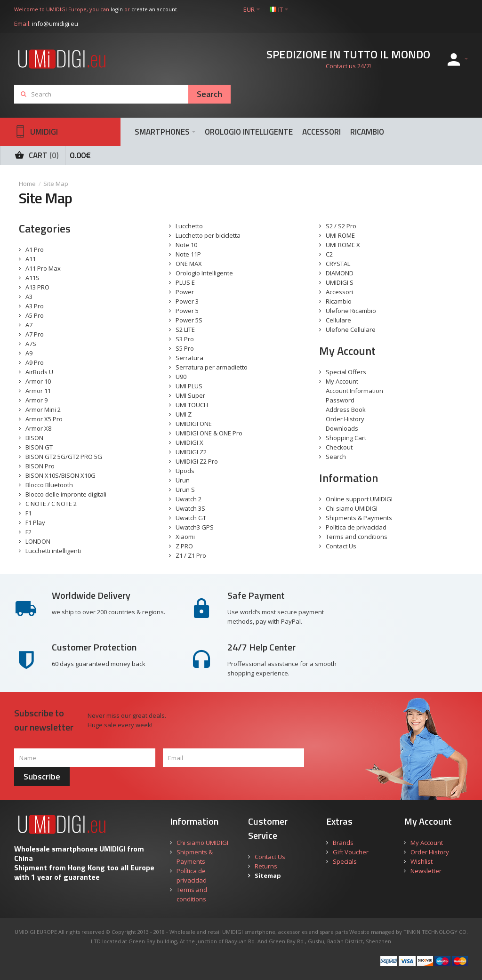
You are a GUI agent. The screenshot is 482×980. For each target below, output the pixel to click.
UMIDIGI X (189, 442)
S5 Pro (185, 348)
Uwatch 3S (190, 508)
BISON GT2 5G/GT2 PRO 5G (64, 457)
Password (340, 400)
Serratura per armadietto (212, 367)
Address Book (346, 410)
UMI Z (184, 414)
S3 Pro (185, 339)
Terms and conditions (357, 537)
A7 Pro (35, 334)
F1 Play (35, 522)
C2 (329, 254)
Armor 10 (38, 381)
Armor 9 (36, 400)
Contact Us (341, 546)
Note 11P (188, 254)
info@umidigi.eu (55, 24)
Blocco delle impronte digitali (66, 494)
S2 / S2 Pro (341, 226)
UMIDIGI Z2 (191, 452)
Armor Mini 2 (43, 410)
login (117, 9)
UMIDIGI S (340, 282)
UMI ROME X (343, 245)
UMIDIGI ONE (194, 424)
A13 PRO (37, 287)
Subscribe (42, 776)
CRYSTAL (338, 264)
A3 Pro (35, 306)
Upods (185, 471)
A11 (31, 259)
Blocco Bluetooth (49, 485)
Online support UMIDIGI (359, 499)
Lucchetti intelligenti (53, 551)
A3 (29, 297)
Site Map (56, 184)
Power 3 (187, 301)
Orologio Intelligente (204, 273)
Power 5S (189, 320)
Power (185, 292)
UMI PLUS (189, 386)
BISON (34, 438)
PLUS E (185, 282)
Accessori (339, 292)
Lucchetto (189, 226)
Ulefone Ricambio (351, 311)
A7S (31, 344)
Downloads (342, 428)
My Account (342, 381)
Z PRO (184, 546)
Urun (183, 480)
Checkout (339, 447)
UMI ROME (340, 235)
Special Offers (346, 372)
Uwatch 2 (189, 499)
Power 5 (187, 311)
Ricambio (339, 301)
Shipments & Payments (359, 518)
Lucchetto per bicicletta (208, 235)
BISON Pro (40, 466)
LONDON (38, 541)
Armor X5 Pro (44, 419)
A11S (32, 278)
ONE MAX (189, 264)
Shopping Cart (346, 438)
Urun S (185, 490)
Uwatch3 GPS (195, 527)
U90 (181, 377)
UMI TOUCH (192, 405)
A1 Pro (35, 249)
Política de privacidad (356, 527)
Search (336, 457)
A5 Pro (35, 315)
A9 (29, 353)
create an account (154, 9)
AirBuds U (39, 372)
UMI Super (190, 395)
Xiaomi (185, 537)
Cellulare (338, 320)
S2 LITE (185, 329)
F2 (28, 532)
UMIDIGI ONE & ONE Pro (209, 433)
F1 (28, 513)
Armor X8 (38, 428)
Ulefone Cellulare (351, 329)
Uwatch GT (191, 518)
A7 (29, 325)
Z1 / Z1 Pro (191, 555)
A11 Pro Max (43, 268)
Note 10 (186, 245)
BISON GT (39, 447)
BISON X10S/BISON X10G (60, 475)
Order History (345, 419)
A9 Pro (35, 362)
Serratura (189, 358)
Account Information (354, 391)
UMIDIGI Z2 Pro (197, 461)
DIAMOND (340, 273)
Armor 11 (38, 391)
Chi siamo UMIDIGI (352, 508)
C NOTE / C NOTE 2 (51, 504)
